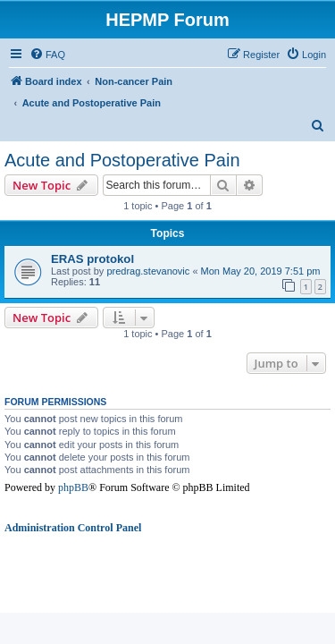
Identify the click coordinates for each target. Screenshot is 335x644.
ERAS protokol (92, 259)
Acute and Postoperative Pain (122, 160)
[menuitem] (47, 55)
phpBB (73, 487)
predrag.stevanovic (148, 271)
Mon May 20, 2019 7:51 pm (261, 271)
